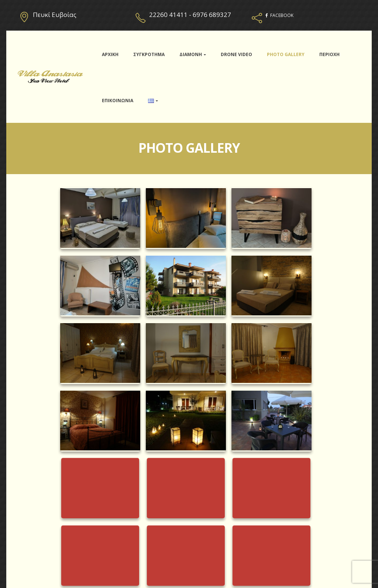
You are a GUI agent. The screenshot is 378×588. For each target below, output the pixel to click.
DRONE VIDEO (236, 54)
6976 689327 (212, 15)
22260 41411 (168, 15)
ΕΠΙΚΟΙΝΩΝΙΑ (118, 101)
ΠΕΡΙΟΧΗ (329, 54)
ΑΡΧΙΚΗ (110, 54)
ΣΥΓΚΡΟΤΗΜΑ (149, 54)
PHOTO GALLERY (286, 54)
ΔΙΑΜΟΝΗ (191, 54)
